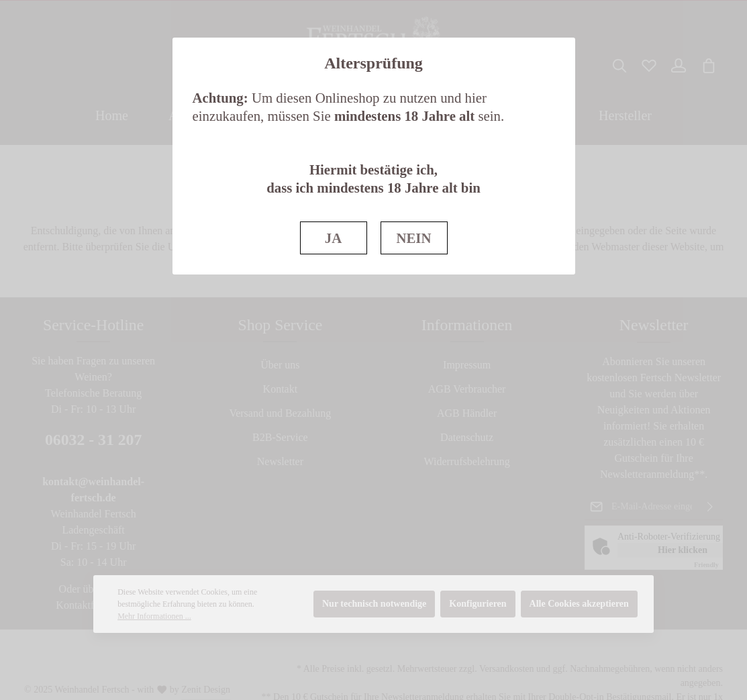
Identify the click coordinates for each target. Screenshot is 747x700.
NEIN (413, 238)
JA (333, 238)
